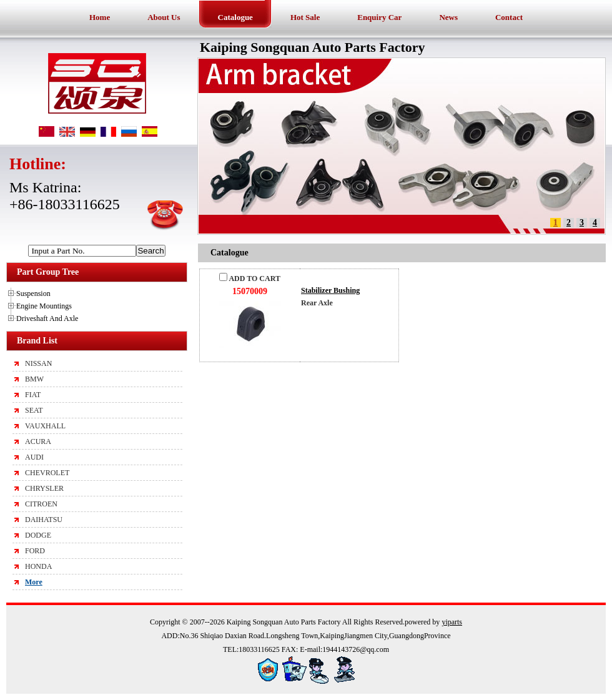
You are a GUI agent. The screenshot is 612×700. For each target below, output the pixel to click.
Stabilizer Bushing (330, 290)
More (34, 582)
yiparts (452, 622)
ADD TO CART (250, 279)
